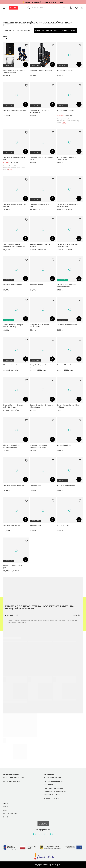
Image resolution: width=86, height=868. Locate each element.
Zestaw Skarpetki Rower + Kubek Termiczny (67, 285)
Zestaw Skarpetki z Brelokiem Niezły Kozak (41, 406)
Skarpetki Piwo (36, 485)
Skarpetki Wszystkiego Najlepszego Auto (12, 446)
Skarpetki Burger (36, 284)
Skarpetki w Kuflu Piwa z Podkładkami (39, 111)
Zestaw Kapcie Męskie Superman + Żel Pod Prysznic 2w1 (14, 245)
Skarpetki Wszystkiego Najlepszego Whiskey (39, 446)
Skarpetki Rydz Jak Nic (12, 525)
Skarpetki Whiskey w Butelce (41, 70)
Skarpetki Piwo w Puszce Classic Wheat (66, 158)
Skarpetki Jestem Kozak (66, 485)
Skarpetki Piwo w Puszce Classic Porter (40, 326)
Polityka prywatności (54, 788)
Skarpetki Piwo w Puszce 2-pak (14, 567)
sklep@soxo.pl (43, 830)
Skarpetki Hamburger (65, 70)
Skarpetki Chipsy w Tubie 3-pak (41, 366)
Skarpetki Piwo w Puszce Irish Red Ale (15, 205)
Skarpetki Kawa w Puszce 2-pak (41, 205)
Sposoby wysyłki (51, 798)
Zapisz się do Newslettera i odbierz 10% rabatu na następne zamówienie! (39, 607)
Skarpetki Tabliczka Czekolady (15, 110)
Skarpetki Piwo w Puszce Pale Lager (41, 158)
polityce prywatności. (21, 622)
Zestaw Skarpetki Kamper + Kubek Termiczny (14, 326)
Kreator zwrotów (12, 781)
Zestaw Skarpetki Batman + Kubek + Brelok (67, 205)
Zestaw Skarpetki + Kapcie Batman (40, 245)
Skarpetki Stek (36, 525)
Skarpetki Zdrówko (64, 445)
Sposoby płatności (52, 795)
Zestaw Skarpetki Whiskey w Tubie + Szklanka (14, 71)
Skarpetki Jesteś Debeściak (14, 485)
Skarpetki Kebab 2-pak (12, 365)
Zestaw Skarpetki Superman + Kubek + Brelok (68, 245)
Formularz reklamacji (13, 778)
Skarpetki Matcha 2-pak (66, 365)
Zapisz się (76, 615)
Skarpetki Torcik (63, 525)
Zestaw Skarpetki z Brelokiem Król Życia (68, 406)
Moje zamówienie (11, 774)
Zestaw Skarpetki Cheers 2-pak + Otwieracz (14, 406)
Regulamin (49, 785)
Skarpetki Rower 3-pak (65, 110)
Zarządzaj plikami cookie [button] (55, 791)
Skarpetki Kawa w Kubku (13, 284)
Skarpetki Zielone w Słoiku (67, 325)
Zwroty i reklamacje (53, 781)
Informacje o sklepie (53, 778)
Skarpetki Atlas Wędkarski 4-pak (14, 158)
